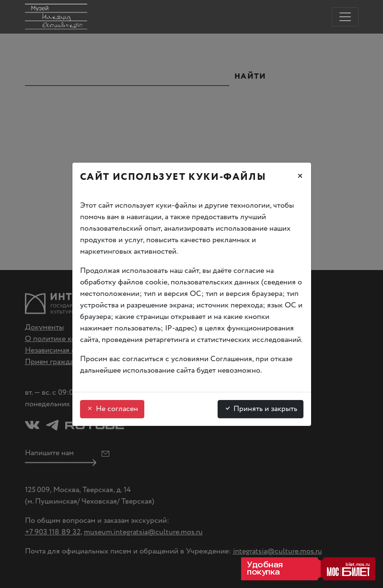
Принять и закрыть (261, 409)
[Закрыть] (300, 177)
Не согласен (112, 409)
